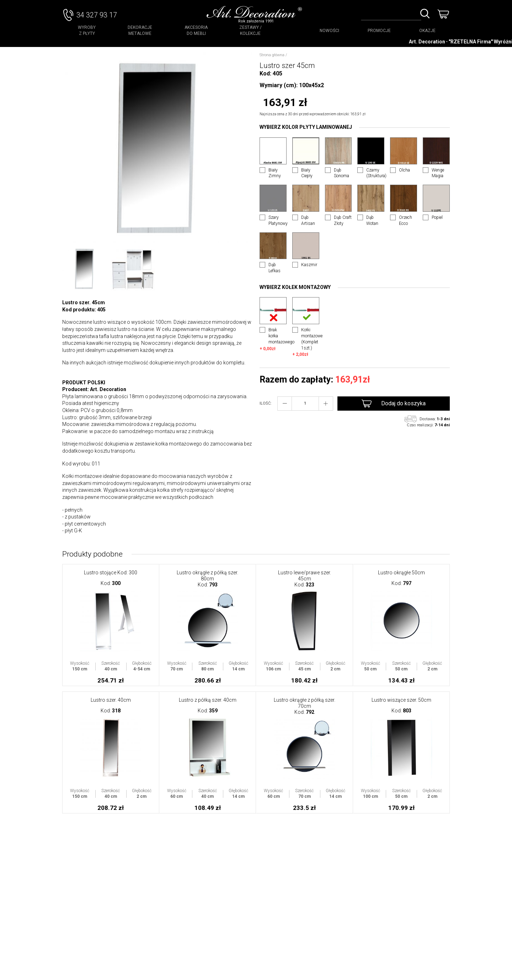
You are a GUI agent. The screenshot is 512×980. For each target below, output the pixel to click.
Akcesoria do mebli (196, 30)
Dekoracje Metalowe (140, 30)
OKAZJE (427, 31)
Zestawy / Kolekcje (250, 30)
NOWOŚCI (329, 31)
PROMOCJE (379, 31)
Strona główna (272, 55)
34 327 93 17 (97, 15)
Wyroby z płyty (87, 30)
